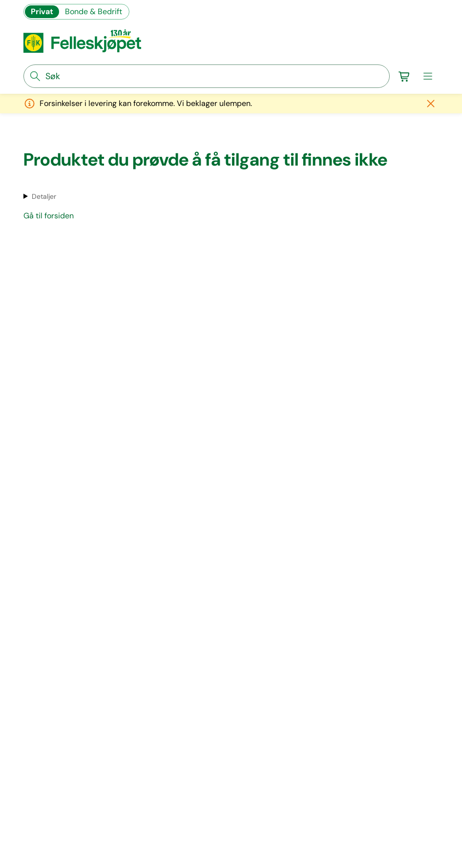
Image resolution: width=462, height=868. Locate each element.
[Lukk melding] (431, 104)
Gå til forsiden (49, 216)
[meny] (428, 76)
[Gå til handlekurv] (404, 76)
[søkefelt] (207, 76)
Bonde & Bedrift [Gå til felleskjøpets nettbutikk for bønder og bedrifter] (94, 11)
